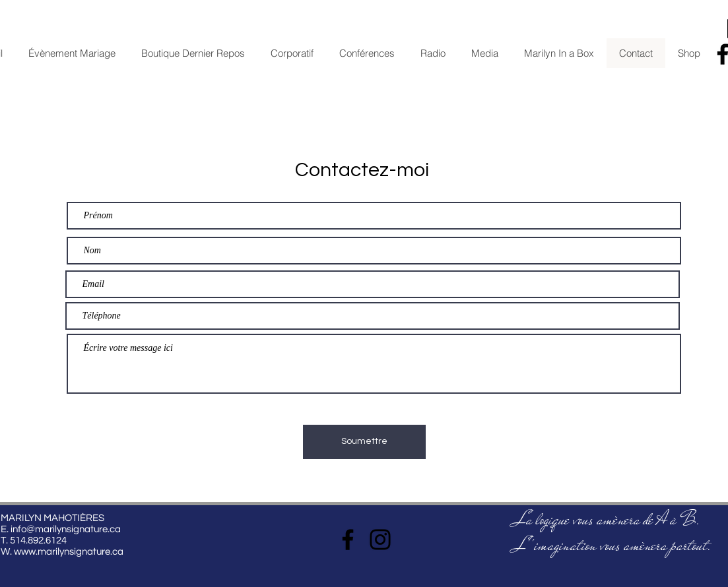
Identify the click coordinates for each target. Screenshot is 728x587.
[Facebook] (348, 540)
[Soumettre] (364, 442)
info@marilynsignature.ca (66, 529)
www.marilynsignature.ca (69, 552)
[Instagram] (380, 540)
